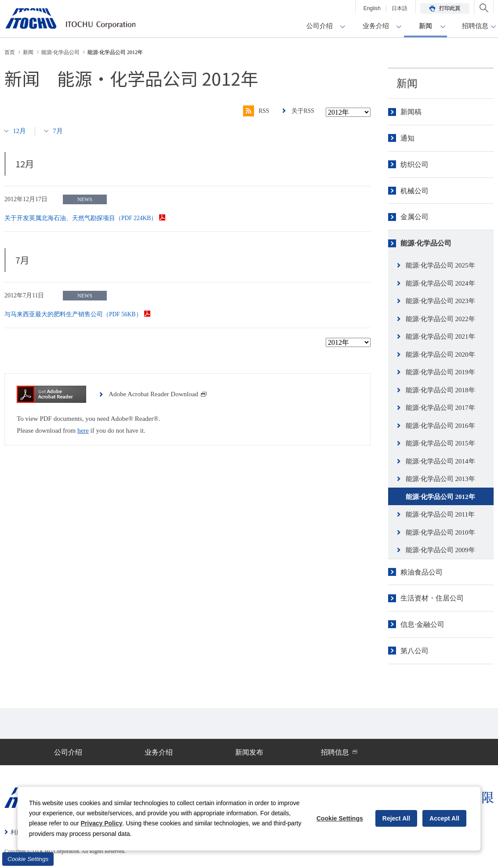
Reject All (396, 818)
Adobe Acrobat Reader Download (158, 394)
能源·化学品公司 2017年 (440, 408)
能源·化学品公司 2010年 (440, 532)
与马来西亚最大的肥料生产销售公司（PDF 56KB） (78, 314)
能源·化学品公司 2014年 (440, 461)
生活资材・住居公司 (432, 598)
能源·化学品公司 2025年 (440, 265)
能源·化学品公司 (426, 243)
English (372, 8)
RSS (255, 111)
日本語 (400, 8)
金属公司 (414, 217)
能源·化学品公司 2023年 (440, 301)
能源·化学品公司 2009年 (440, 550)
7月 (59, 131)
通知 (407, 138)
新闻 (407, 83)
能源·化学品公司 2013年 (440, 479)
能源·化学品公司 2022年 (440, 319)
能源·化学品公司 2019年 (440, 372)
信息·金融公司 (422, 624)
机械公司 (414, 191)
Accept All (444, 818)
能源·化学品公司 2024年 (440, 283)
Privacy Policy (102, 823)
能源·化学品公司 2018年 (440, 390)
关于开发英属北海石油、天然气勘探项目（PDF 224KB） (85, 218)
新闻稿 (411, 112)
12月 (20, 131)
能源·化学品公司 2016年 (440, 426)
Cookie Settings (28, 859)
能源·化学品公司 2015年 (440, 443)
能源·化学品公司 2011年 (440, 514)
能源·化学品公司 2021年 (440, 336)
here (83, 430)
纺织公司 (414, 165)
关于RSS (303, 111)
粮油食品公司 (422, 572)
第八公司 (414, 651)
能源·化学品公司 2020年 (440, 354)
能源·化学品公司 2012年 (440, 497)
